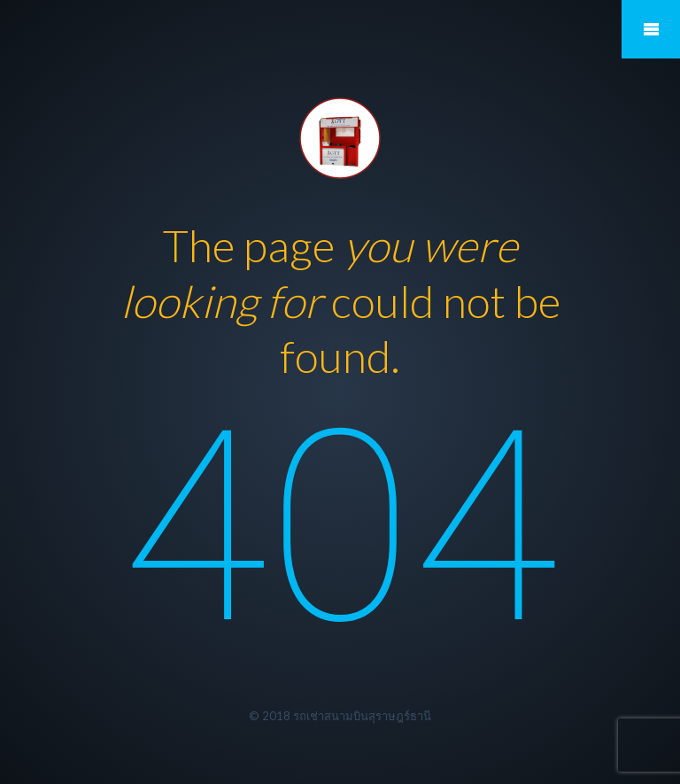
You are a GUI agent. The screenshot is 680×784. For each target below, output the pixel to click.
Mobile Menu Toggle (651, 29)
